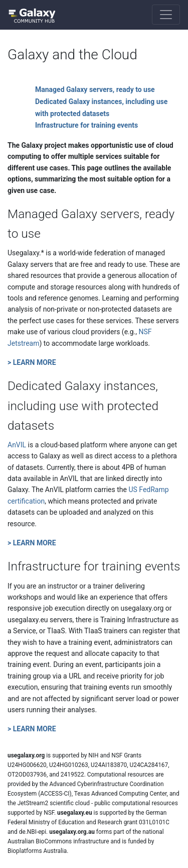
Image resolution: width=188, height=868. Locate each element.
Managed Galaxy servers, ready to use (95, 89)
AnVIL (17, 445)
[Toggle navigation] (166, 15)
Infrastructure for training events (86, 125)
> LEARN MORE (32, 362)
